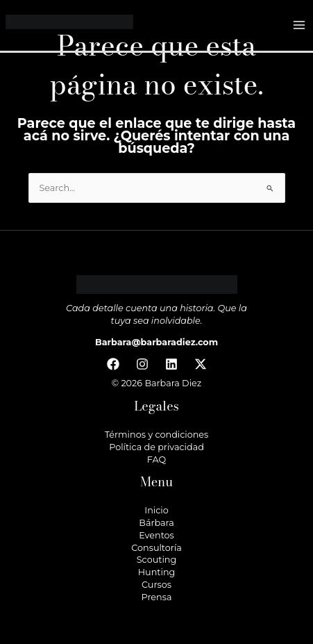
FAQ (156, 460)
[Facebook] (113, 364)
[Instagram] (142, 364)
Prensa (157, 597)
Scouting (156, 560)
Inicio (156, 510)
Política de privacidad (156, 447)
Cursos (156, 585)
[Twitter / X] (201, 364)
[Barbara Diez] (69, 25)
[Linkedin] (171, 364)
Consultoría (156, 548)
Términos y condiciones (157, 435)
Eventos (156, 535)
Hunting (157, 572)
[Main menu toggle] (299, 25)
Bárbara (156, 523)
